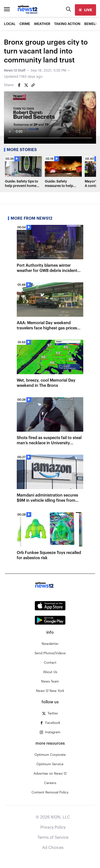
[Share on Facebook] (19, 85)
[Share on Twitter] (26, 85)
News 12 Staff (15, 71)
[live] (85, 10)
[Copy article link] (33, 85)
